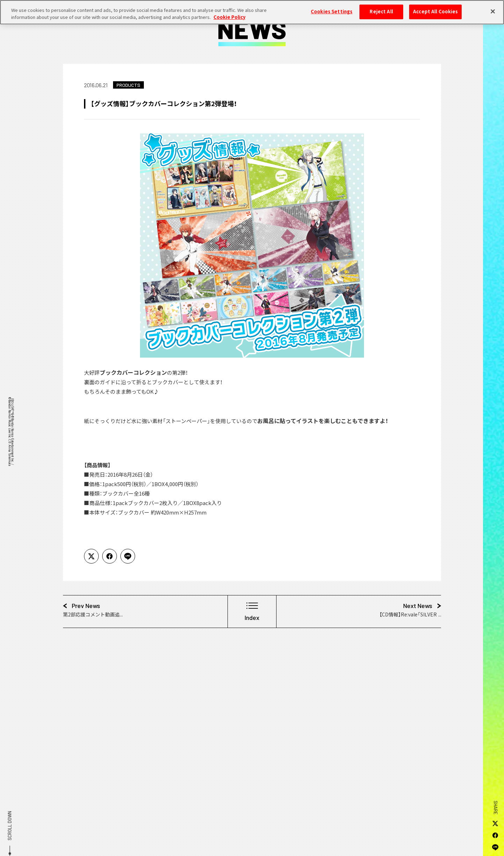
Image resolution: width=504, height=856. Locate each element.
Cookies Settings (332, 7)
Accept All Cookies (435, 7)
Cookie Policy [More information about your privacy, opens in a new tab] (229, 13)
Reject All (381, 7)
